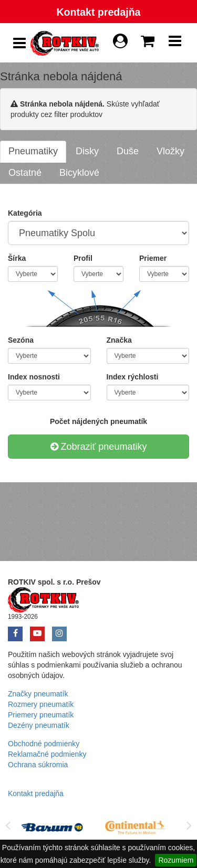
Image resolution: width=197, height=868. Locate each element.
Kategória (25, 213)
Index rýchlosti (133, 377)
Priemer (153, 258)
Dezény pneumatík (39, 725)
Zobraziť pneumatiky (99, 447)
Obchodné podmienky (44, 744)
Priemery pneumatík (41, 715)
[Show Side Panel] (19, 43)
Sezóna (21, 340)
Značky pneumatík (38, 694)
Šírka (17, 258)
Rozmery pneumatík (41, 704)
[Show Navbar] (175, 44)
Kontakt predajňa (98, 12)
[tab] (33, 152)
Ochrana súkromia (38, 765)
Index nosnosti (34, 377)
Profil (83, 258)
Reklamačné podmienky (47, 754)
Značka (119, 340)
